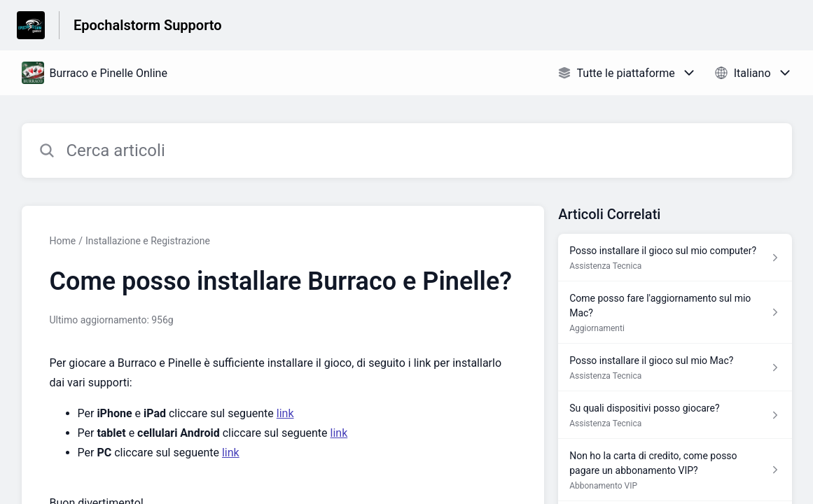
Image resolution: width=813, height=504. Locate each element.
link (285, 413)
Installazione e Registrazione (148, 241)
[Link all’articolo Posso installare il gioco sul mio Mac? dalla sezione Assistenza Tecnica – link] (675, 367)
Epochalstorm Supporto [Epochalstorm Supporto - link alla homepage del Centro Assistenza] (148, 25)
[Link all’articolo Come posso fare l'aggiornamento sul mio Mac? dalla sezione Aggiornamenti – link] (675, 313)
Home (63, 241)
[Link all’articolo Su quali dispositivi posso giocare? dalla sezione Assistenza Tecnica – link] (675, 415)
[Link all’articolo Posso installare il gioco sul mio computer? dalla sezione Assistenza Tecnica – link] (675, 258)
